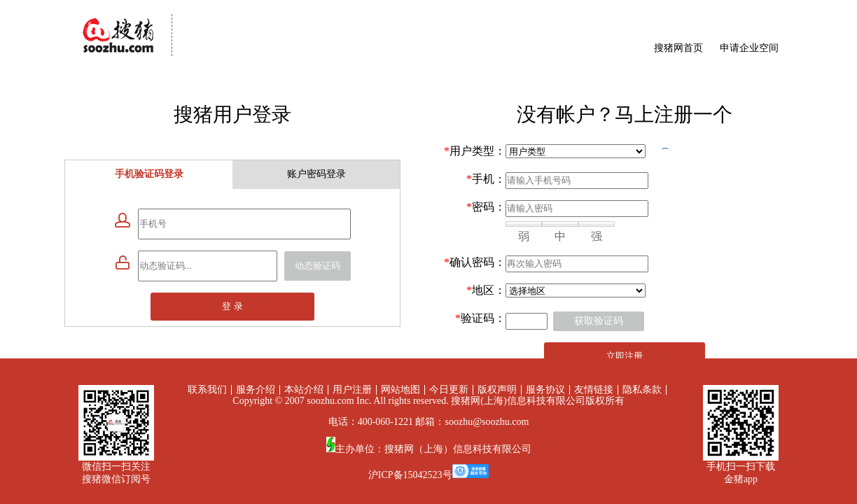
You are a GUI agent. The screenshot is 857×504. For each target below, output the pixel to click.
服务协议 (545, 390)
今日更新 (449, 390)
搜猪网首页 (678, 48)
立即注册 (625, 356)
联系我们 (207, 390)
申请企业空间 (749, 48)
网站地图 (400, 390)
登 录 (232, 306)
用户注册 (352, 390)
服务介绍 (256, 390)
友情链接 (594, 390)
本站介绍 (304, 390)
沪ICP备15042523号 (410, 475)
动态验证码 (318, 266)
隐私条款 (642, 390)
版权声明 (497, 390)
